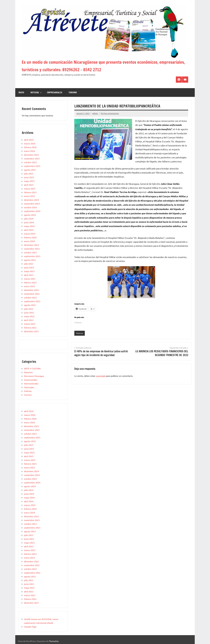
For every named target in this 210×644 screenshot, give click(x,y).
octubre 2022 (30, 297)
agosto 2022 (30, 305)
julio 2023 (29, 264)
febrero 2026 (30, 147)
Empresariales (55, 92)
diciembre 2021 (31, 331)
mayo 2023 (29, 271)
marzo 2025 (30, 189)
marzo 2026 (30, 143)
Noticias (36, 92)
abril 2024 (29, 230)
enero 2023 (29, 286)
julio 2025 (29, 173)
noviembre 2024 (32, 204)
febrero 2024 (30, 237)
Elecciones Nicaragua (34, 376)
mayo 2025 (29, 181)
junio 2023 (29, 267)
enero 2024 (29, 241)
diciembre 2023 (31, 245)
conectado (101, 376)
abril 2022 (29, 320)
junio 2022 (29, 312)
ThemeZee (54, 641)
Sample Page (30, 627)
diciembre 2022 (31, 290)
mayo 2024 (29, 226)
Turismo (73, 92)
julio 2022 (29, 309)
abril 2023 (29, 275)
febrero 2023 (30, 282)
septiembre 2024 (32, 211)
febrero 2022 (30, 328)
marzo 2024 (30, 234)
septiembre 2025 (32, 166)
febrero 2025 (30, 192)
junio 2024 (29, 222)
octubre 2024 (30, 207)
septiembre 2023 (32, 256)
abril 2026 (29, 140)
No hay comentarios (110, 113)
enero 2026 (29, 151)
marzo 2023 (30, 279)
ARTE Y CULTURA (32, 368)
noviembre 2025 (32, 158)
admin (95, 113)
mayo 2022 (29, 316)
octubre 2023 (30, 252)
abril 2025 (29, 185)
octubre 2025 (30, 162)
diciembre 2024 (31, 200)
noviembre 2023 (32, 249)
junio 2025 (29, 177)
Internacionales (31, 383)
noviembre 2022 (32, 294)
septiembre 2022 (32, 301)
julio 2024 (29, 219)
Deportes (28, 372)
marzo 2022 (30, 324)
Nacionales (29, 387)
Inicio (21, 92)
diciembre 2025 (31, 155)
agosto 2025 (30, 170)
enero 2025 (29, 196)
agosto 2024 (30, 215)
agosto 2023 (30, 260)
